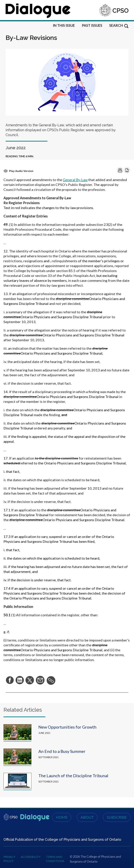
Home (62, 817)
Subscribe (117, 817)
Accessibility (31, 857)
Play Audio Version (18, 171)
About (87, 817)
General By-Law (75, 180)
